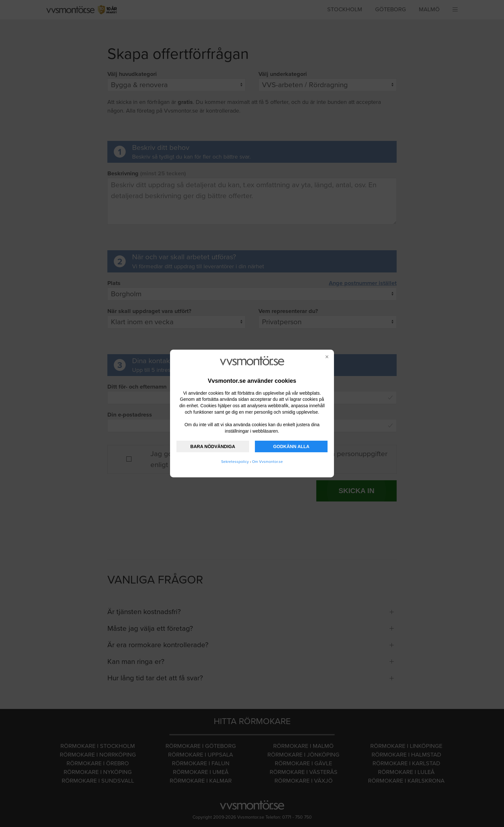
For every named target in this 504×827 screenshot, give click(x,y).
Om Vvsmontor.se (267, 462)
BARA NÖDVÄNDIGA (213, 446)
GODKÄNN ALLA (291, 446)
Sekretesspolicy (235, 462)
